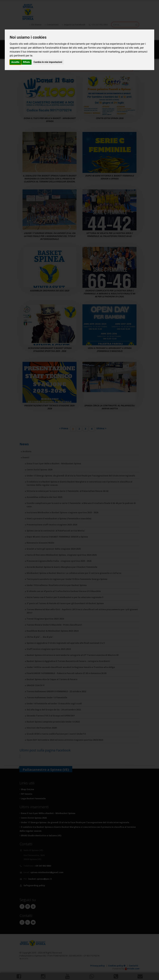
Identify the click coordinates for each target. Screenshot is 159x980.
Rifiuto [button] (26, 62)
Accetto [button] (15, 62)
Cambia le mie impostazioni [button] (48, 62)
